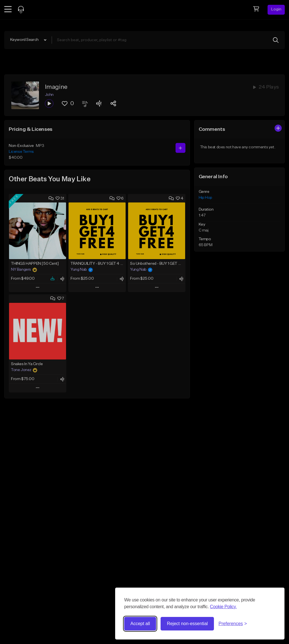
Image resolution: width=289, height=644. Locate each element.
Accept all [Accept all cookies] (140, 624)
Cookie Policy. (223, 607)
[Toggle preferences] (233, 624)
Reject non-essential (187, 624)
